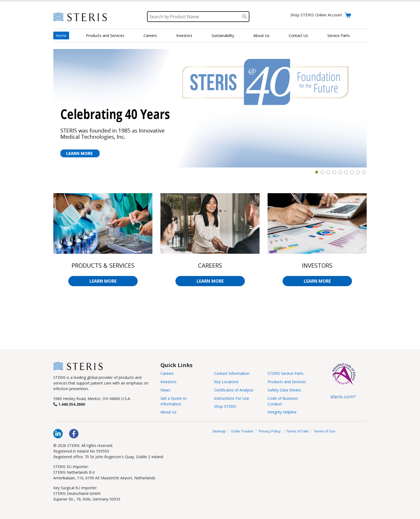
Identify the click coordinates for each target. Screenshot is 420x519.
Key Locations (226, 382)
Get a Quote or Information (174, 401)
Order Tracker (242, 431)
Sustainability (223, 36)
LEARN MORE (103, 281)
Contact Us (298, 36)
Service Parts (339, 36)
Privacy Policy (270, 431)
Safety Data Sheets (284, 390)
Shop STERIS (225, 406)
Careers (150, 36)
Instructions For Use (232, 398)
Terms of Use (325, 431)
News (165, 390)
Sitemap (219, 431)
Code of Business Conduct (283, 401)
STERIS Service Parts (286, 373)
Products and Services (105, 36)
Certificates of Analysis (234, 390)
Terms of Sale (297, 431)
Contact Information (232, 373)
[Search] (198, 17)
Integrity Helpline (282, 412)
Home (61, 36)
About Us (261, 36)
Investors (184, 36)
